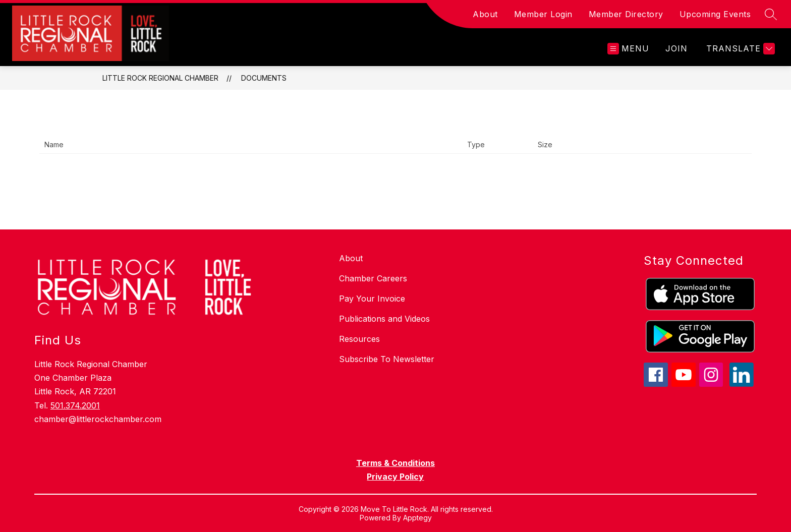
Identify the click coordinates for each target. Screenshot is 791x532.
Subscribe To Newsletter (387, 359)
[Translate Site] (739, 49)
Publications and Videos (384, 319)
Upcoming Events (715, 14)
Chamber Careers (373, 278)
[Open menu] (628, 49)
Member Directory (626, 14)
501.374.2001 (75, 405)
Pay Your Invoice (372, 299)
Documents (264, 78)
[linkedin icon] (742, 384)
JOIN (676, 48)
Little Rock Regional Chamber (160, 78)
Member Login (543, 14)
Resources (359, 339)
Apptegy (417, 518)
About (485, 14)
